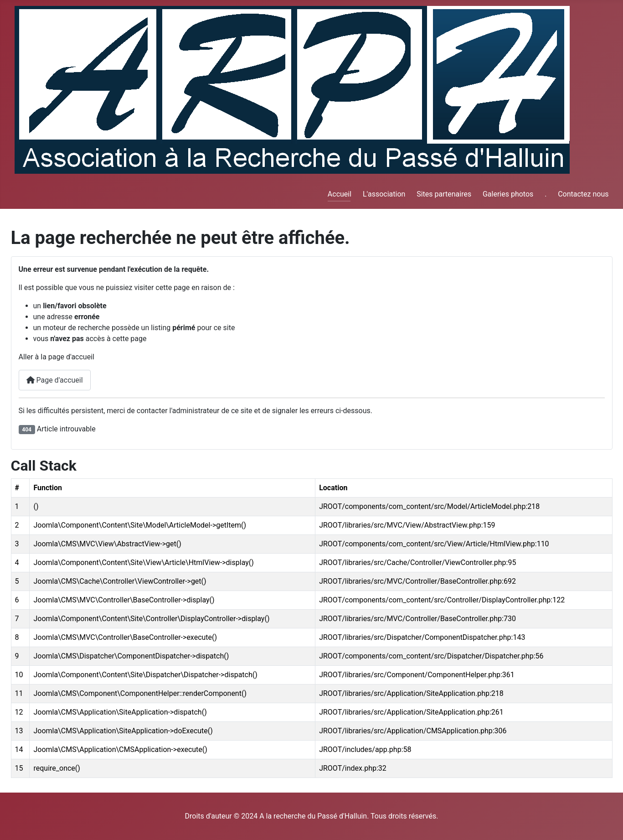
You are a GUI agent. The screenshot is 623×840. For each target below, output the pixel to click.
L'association (384, 194)
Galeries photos (508, 194)
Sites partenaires (444, 194)
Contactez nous (583, 194)
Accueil (340, 194)
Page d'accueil (55, 380)
